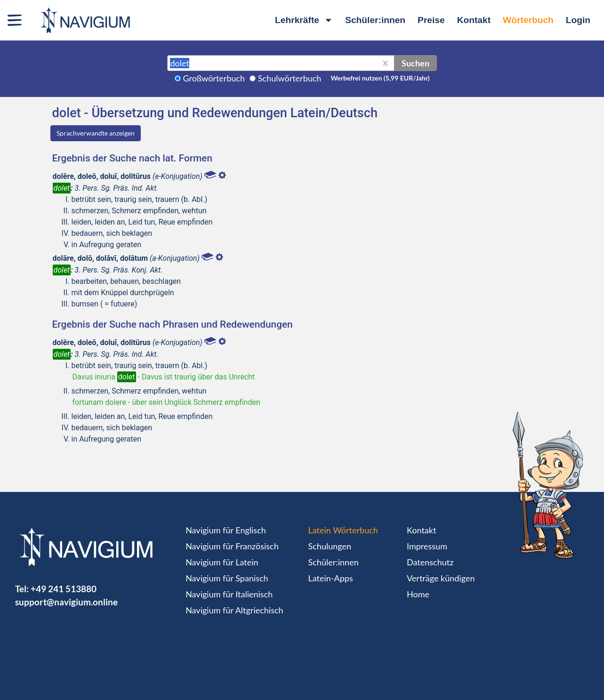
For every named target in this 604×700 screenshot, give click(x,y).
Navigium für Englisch (226, 530)
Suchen (415, 63)
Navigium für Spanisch (227, 578)
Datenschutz (430, 562)
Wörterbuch (528, 20)
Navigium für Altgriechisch (234, 610)
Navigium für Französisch (232, 546)
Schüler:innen (375, 20)
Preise (431, 20)
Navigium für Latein (222, 562)
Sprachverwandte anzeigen (96, 133)
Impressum (427, 546)
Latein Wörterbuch (343, 530)
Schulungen (330, 546)
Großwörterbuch (214, 78)
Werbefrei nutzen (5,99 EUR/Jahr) (380, 78)
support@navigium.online (66, 602)
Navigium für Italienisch (229, 594)
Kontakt (474, 20)
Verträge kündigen (441, 578)
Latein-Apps (331, 578)
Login (578, 20)
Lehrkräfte (304, 20)
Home (418, 594)
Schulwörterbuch (290, 78)
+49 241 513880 (64, 589)
